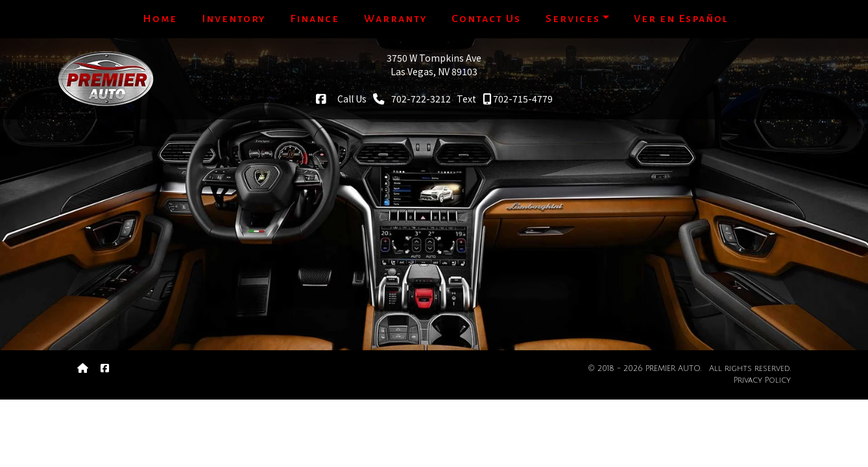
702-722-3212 (412, 99)
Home (160, 19)
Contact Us (486, 19)
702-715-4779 (518, 99)
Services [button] (573, 19)
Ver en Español (681, 19)
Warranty (395, 19)
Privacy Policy (762, 380)
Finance (315, 19)
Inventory (234, 19)
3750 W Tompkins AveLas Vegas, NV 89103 (434, 65)
